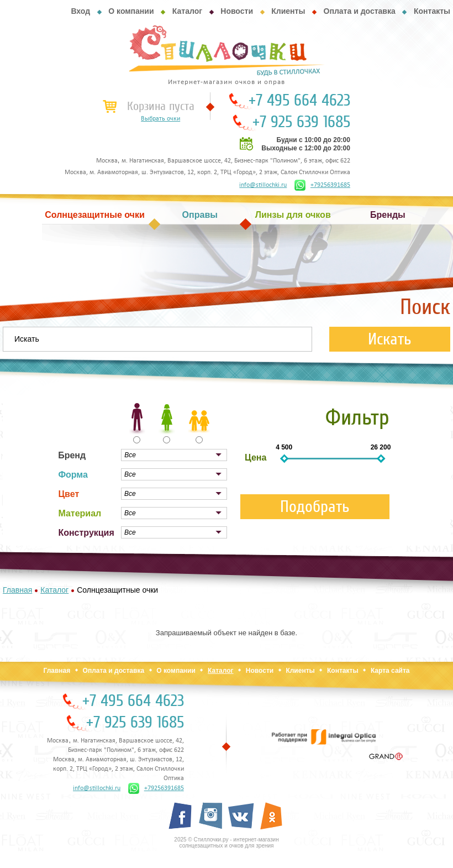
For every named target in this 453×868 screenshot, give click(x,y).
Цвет (69, 494)
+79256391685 (322, 185)
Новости (237, 11)
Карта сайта (390, 671)
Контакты (432, 11)
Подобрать (315, 507)
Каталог (187, 11)
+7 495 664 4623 (299, 101)
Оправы (200, 215)
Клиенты (288, 11)
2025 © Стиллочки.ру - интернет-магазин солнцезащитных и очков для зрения (226, 843)
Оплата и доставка (360, 11)
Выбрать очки (160, 119)
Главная (57, 671)
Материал (80, 513)
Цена (256, 457)
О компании (131, 11)
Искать (390, 339)
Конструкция (86, 533)
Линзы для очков (293, 215)
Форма (73, 475)
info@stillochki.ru (263, 185)
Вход (80, 11)
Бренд (72, 455)
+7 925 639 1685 (301, 122)
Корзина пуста (161, 106)
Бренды (388, 215)
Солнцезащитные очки (94, 215)
